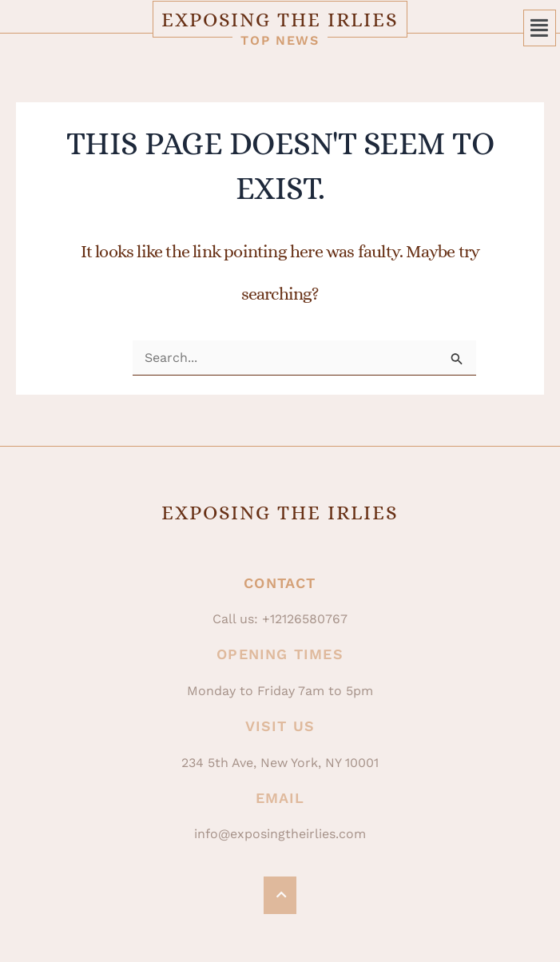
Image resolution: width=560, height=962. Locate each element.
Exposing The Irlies (280, 20)
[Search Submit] (457, 359)
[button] (540, 28)
